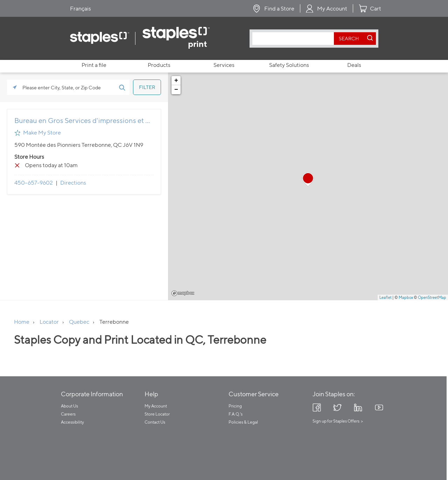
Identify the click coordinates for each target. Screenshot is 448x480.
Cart (376, 9)
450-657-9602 (34, 183)
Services (224, 65)
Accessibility (72, 422)
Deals (354, 65)
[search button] (349, 39)
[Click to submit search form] (122, 87)
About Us (69, 406)
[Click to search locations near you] (15, 87)
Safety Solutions (289, 65)
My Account (332, 9)
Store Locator (157, 414)
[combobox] (295, 39)
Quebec (79, 322)
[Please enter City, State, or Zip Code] (68, 87)
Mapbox (183, 293)
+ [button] (176, 81)
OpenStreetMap (432, 297)
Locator (49, 322)
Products (159, 65)
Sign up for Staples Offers (336, 421)
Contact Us (155, 422)
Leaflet (386, 297)
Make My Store (42, 133)
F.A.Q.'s (236, 414)
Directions (73, 183)
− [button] (176, 90)
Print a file (94, 65)
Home (22, 322)
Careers (68, 414)
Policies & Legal (243, 422)
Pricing (235, 406)
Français (80, 9)
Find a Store (279, 9)
